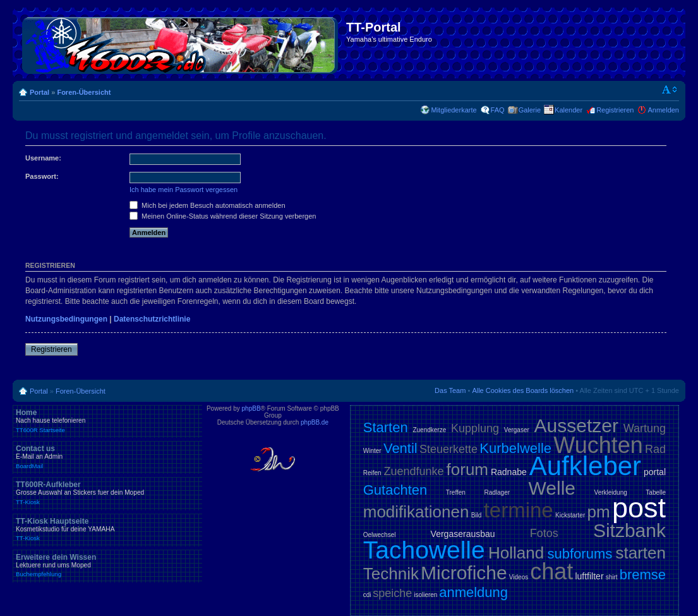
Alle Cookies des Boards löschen (523, 390)
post (639, 508)
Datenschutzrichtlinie (152, 319)
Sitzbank (629, 530)
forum (467, 469)
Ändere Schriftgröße (670, 90)
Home (107, 421)
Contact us (107, 457)
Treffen (456, 492)
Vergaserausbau (463, 534)
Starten (386, 427)
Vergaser (517, 430)
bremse (643, 575)
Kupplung (475, 428)
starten (641, 553)
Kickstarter (570, 515)
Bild (477, 515)
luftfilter (589, 576)
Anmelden (663, 110)
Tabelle (656, 492)
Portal (39, 92)
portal (655, 472)
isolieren (425, 595)
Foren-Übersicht (84, 92)
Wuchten (598, 445)
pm (599, 512)
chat (551, 571)
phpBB (251, 408)
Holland (516, 553)
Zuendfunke (414, 471)
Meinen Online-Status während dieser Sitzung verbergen (223, 216)
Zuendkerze (429, 430)
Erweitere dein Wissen (107, 565)
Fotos (544, 533)
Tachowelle (424, 550)
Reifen (372, 473)
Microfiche (464, 573)
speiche (392, 593)
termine (519, 510)
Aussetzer (576, 426)
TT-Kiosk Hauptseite (107, 529)
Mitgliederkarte (454, 110)
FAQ (498, 110)
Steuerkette (448, 449)
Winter (372, 451)
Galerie (530, 110)
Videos (519, 577)
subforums (580, 554)
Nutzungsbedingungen (66, 319)
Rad (655, 449)
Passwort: (42, 176)
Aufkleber (585, 466)
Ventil (400, 448)
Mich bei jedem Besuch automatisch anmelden (208, 205)
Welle (552, 488)
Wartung (645, 428)
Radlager (497, 492)
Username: (43, 158)
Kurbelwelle (515, 448)
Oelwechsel (380, 535)
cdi (367, 595)
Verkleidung (611, 492)
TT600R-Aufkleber (107, 493)
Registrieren (615, 110)
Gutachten (395, 490)
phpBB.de (315, 422)
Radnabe (509, 472)
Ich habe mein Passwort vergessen (184, 190)
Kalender (569, 110)
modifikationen (416, 512)
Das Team (450, 390)
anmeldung (473, 592)
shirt (612, 577)
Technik (391, 574)
